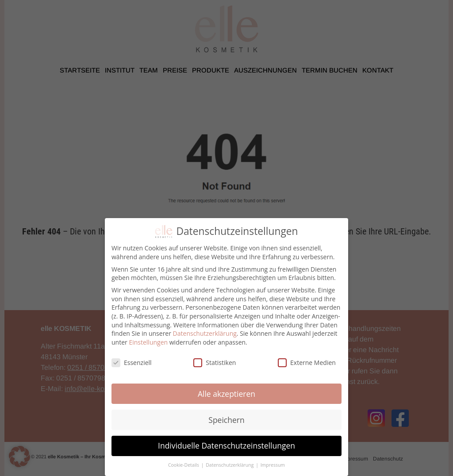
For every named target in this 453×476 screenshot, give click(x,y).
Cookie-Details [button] (184, 465)
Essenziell (132, 363)
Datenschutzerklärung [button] (230, 465)
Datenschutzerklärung (205, 333)
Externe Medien (307, 363)
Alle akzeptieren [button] (226, 394)
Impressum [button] (273, 465)
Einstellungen (148, 342)
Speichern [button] (226, 420)
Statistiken (215, 363)
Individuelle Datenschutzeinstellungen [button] (226, 445)
